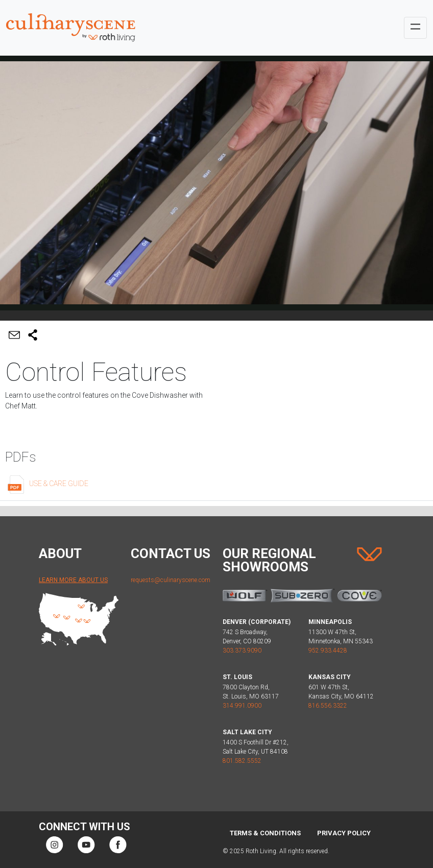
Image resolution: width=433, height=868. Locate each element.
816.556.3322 (328, 706)
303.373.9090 (242, 650)
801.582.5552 (242, 761)
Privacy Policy (344, 833)
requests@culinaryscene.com (171, 580)
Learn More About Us (73, 580)
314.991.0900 (242, 706)
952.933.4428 (328, 650)
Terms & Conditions (265, 833)
